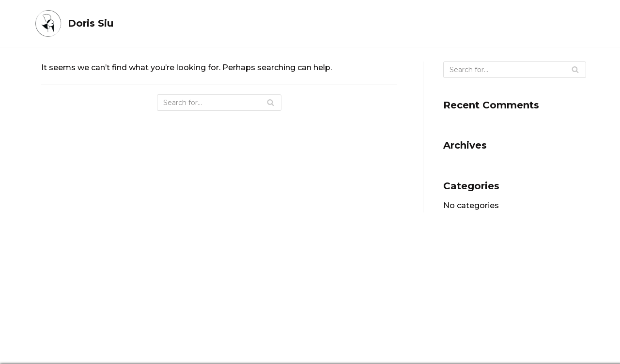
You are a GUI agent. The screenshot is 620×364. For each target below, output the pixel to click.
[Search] (219, 103)
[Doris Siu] (74, 23)
